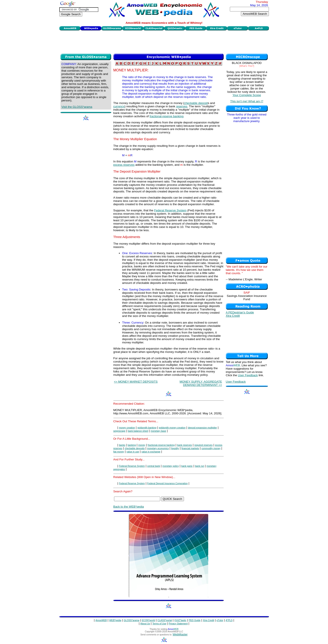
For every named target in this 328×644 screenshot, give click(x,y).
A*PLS (229, 620)
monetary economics (158, 448)
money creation (127, 428)
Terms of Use (159, 624)
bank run (200, 466)
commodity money (211, 448)
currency (119, 106)
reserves (182, 106)
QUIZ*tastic (180, 620)
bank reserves (185, 445)
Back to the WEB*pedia (129, 507)
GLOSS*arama (131, 620)
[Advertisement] (164, 41)
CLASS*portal (165, 620)
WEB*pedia (115, 620)
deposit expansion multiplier (202, 428)
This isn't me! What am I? (247, 101)
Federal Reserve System (170, 210)
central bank (154, 466)
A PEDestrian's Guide (240, 312)
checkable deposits (135, 448)
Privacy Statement (178, 624)
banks (122, 445)
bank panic (187, 466)
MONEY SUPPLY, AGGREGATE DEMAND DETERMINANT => (201, 383)
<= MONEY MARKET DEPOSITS (136, 382)
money (142, 445)
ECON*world (148, 620)
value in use (133, 452)
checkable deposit (196, 103)
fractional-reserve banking (166, 116)
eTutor (220, 620)
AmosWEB (101, 620)
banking (132, 445)
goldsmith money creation (172, 428)
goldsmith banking (147, 428)
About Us (145, 624)
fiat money (119, 452)
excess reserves (124, 165)
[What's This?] (247, 66)
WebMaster (180, 634)
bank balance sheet (138, 431)
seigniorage (119, 431)
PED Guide (195, 620)
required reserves (203, 445)
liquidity (175, 448)
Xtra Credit (233, 316)
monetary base (158, 431)
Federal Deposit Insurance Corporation (167, 483)
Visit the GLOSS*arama (77, 107)
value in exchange (151, 452)
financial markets (190, 448)
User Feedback (248, 375)
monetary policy (171, 466)
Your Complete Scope (247, 95)
